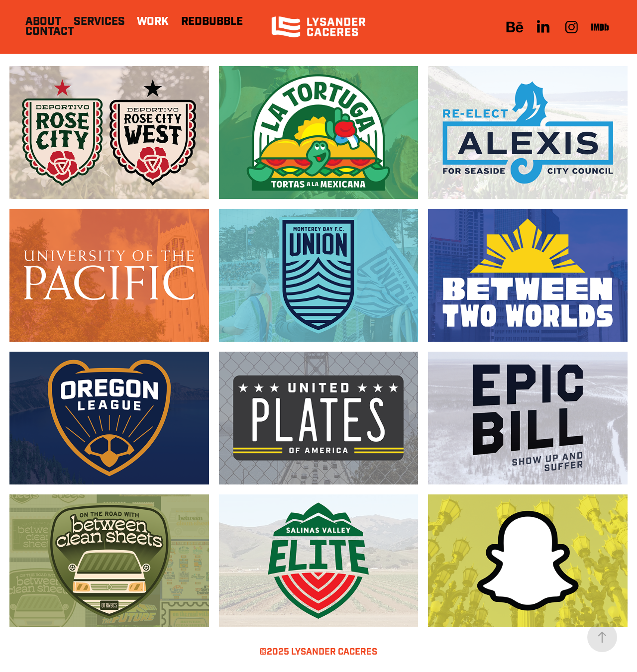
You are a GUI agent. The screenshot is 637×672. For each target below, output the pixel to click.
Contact (50, 32)
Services (99, 22)
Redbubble (212, 22)
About (43, 22)
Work (153, 22)
